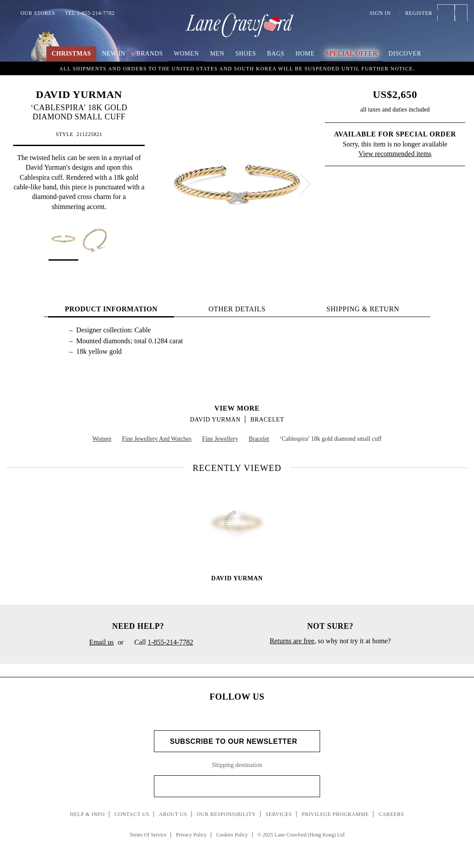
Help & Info (87, 814)
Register (418, 13)
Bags (276, 54)
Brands (150, 54)
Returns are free (292, 641)
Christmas (71, 54)
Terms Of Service (148, 835)
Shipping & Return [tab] (363, 309)
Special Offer (351, 54)
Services (279, 814)
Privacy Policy (191, 835)
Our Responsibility (226, 814)
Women (186, 54)
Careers (391, 814)
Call (160, 643)
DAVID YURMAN (79, 94)
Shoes (246, 54)
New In (114, 54)
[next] (305, 184)
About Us (173, 814)
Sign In (383, 13)
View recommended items (395, 154)
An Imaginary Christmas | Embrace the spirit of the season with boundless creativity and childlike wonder (237, 68)
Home (305, 54)
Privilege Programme (335, 814)
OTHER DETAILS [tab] (237, 309)
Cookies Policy (232, 835)
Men (217, 54)
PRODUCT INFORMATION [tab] (111, 309)
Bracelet (267, 420)
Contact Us (132, 814)
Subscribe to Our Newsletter (237, 741)
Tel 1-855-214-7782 (90, 13)
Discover (405, 54)
